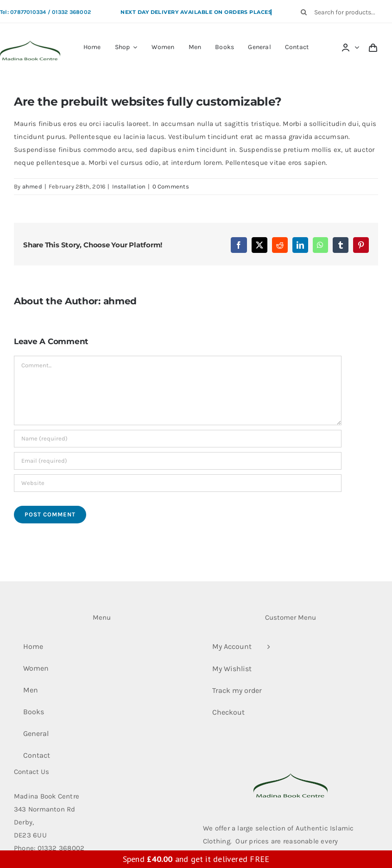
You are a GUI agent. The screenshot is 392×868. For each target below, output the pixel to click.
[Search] (304, 12)
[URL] (178, 483)
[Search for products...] (343, 12)
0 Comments (171, 186)
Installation (129, 186)
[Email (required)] (178, 461)
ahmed (32, 186)
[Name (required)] (178, 439)
